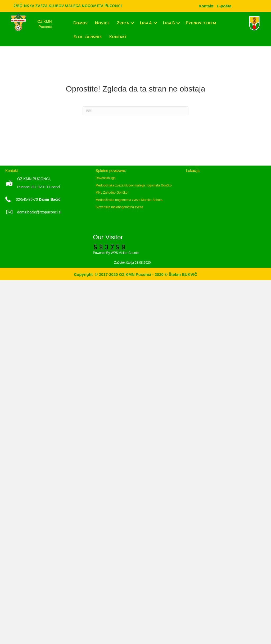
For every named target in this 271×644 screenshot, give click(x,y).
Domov (80, 23)
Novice (102, 23)
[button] (132, 23)
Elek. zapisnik (88, 37)
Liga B (169, 23)
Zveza (123, 23)
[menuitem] (224, 6)
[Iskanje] (135, 111)
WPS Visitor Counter (125, 253)
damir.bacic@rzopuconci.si (39, 212)
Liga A (146, 23)
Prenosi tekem (201, 23)
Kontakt (118, 37)
